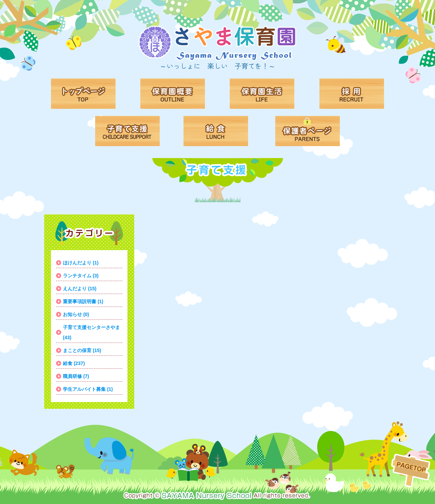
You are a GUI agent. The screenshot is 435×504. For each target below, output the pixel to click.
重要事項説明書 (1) (83, 301)
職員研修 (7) (76, 376)
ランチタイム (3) (81, 276)
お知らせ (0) (76, 314)
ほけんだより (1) (81, 263)
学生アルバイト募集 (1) (88, 389)
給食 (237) (74, 363)
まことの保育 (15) (82, 350)
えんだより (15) (80, 289)
